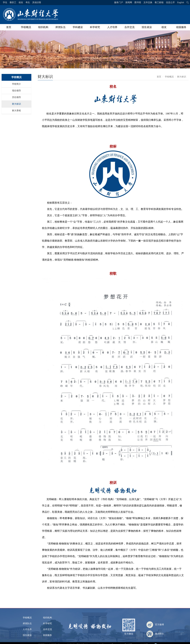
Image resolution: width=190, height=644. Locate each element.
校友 (21, 2)
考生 (28, 2)
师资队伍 (60, 27)
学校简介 (16, 84)
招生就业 (147, 27)
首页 (9, 27)
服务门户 (119, 2)
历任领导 (16, 97)
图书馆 (138, 2)
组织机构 (43, 27)
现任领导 (16, 91)
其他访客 (37, 2)
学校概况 (26, 27)
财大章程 (16, 111)
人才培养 (112, 27)
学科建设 (78, 27)
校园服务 (181, 27)
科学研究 (95, 27)
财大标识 (16, 104)
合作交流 (130, 27)
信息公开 (170, 2)
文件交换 (148, 2)
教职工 (13, 2)
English (181, 2)
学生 (5, 2)
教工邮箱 (159, 2)
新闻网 (129, 2)
